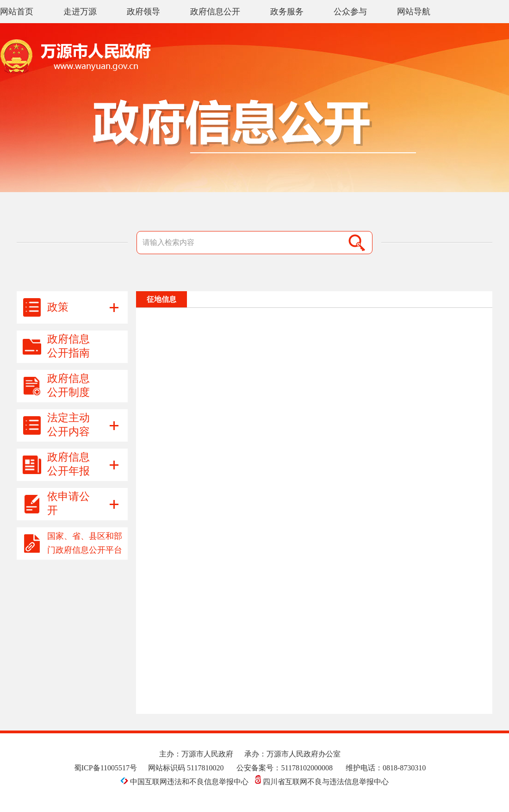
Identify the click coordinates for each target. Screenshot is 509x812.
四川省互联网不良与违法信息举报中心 (322, 782)
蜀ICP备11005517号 (106, 768)
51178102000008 (307, 768)
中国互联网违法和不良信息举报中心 (185, 782)
